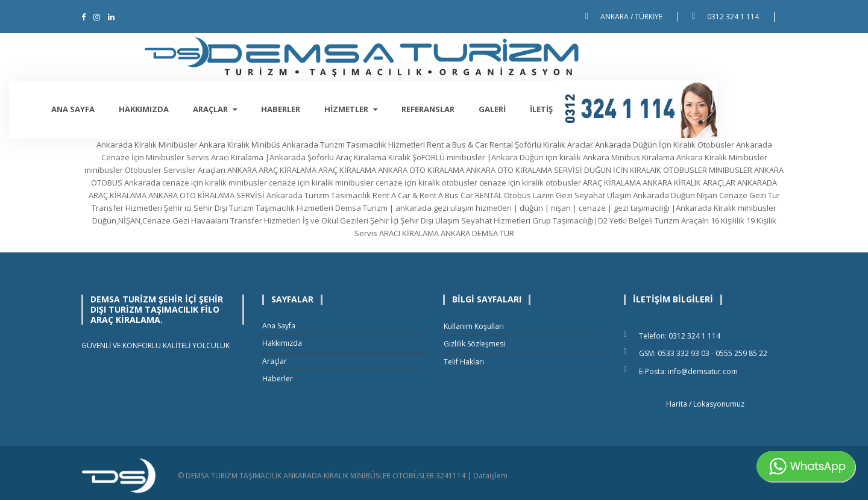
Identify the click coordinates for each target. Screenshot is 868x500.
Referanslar (500, 109)
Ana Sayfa (145, 109)
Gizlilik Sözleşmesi (474, 344)
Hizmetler (423, 109)
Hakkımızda (216, 109)
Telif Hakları (464, 362)
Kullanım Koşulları (474, 326)
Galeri (565, 109)
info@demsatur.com (703, 371)
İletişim (618, 109)
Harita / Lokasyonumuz (705, 404)
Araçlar (287, 109)
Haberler (353, 109)
